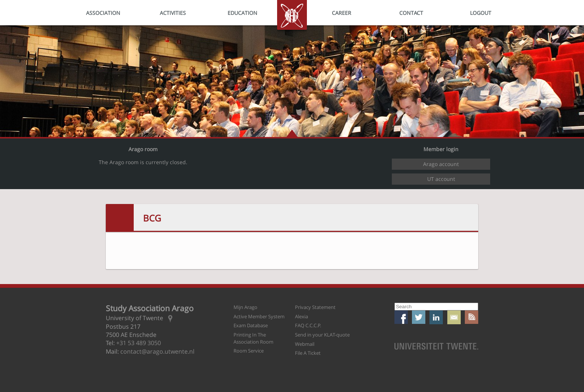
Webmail (305, 344)
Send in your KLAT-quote (322, 335)
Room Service (249, 351)
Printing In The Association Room (253, 338)
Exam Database (251, 325)
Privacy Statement (315, 307)
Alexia (301, 316)
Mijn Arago (245, 307)
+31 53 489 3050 (139, 343)
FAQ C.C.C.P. (308, 325)
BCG (152, 218)
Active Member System (259, 316)
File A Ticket (308, 353)
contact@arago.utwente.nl (157, 351)
